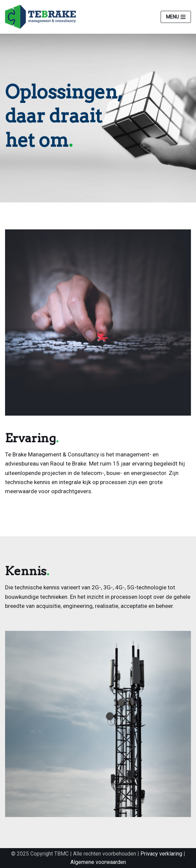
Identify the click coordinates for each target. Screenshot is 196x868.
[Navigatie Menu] (176, 17)
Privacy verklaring (161, 854)
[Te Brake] (42, 17)
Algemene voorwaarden (98, 862)
